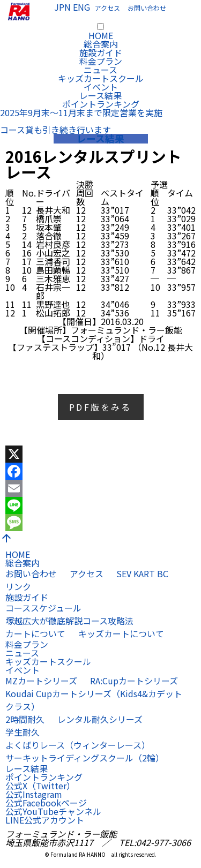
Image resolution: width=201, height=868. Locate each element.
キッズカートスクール (101, 78)
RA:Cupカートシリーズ (134, 681)
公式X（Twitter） (40, 786)
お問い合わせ (147, 8)
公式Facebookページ (46, 803)
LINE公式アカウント (45, 820)
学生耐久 (23, 732)
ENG (81, 7)
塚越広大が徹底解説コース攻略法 (69, 621)
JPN (62, 7)
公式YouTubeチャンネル (53, 811)
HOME (101, 35)
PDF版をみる (100, 407)
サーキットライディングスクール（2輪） (85, 758)
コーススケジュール (43, 608)
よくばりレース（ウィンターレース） (78, 745)
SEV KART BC (142, 573)
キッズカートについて (121, 633)
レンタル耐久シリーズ (100, 719)
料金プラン (101, 61)
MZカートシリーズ (41, 681)
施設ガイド (101, 52)
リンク (18, 586)
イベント (101, 87)
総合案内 (101, 44)
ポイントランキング (101, 104)
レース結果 (100, 95)
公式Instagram (34, 794)
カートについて (35, 633)
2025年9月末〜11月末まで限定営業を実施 (81, 112)
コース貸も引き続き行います (55, 130)
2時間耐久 (25, 719)
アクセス (107, 8)
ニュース (100, 70)
